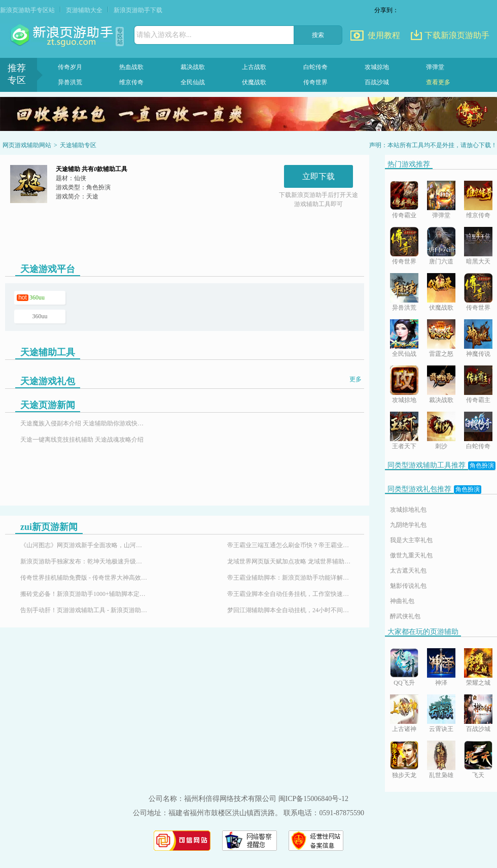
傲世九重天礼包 (411, 555)
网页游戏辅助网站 (27, 145)
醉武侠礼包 (405, 616)
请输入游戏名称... (164, 35)
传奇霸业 (404, 215)
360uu (37, 297)
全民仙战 (193, 82)
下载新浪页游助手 (457, 35)
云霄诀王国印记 (441, 730)
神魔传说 (478, 354)
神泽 (441, 683)
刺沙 (441, 446)
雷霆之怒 (441, 354)
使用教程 (384, 35)
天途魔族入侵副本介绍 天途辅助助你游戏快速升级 (84, 423)
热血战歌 (131, 67)
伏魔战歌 (254, 82)
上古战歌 (254, 67)
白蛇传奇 (315, 67)
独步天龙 (404, 775)
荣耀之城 (478, 683)
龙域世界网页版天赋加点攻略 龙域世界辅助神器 (291, 561)
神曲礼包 (402, 601)
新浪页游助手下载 (138, 10)
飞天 (478, 775)
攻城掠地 (377, 67)
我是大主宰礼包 (411, 540)
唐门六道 (441, 261)
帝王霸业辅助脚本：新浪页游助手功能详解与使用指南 (291, 578)
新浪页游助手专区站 (27, 10)
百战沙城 (377, 82)
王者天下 (404, 446)
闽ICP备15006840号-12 (313, 799)
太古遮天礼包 (408, 571)
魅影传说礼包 (408, 586)
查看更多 (438, 82)
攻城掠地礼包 (408, 510)
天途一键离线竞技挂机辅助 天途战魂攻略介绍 (82, 440)
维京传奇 (131, 82)
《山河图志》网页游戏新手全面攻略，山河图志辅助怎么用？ (84, 545)
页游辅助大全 (84, 10)
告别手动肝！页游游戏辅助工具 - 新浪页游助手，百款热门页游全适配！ (84, 610)
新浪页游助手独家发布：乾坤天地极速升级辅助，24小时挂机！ (84, 561)
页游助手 (63, 36)
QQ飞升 (404, 683)
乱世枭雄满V (441, 776)
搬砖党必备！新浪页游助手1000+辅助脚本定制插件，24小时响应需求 (84, 594)
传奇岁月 (70, 67)
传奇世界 (315, 82)
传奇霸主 (478, 400)
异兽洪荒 (70, 82)
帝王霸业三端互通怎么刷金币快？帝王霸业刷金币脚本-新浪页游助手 (291, 545)
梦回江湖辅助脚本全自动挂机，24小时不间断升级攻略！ (291, 610)
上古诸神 (404, 729)
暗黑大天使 (478, 262)
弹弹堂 (435, 67)
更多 (356, 379)
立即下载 (318, 176)
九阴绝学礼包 (408, 525)
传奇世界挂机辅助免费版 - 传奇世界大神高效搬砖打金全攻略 (84, 578)
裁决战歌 (193, 67)
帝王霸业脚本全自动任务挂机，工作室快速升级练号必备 (291, 594)
